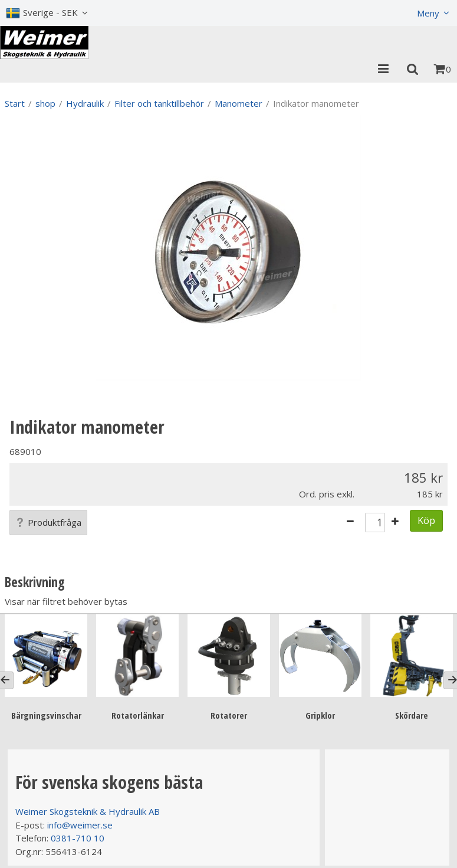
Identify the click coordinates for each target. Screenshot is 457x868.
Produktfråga (48, 522)
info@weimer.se (80, 825)
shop (45, 103)
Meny (428, 13)
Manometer (239, 103)
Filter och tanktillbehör (159, 103)
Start (15, 103)
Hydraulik (85, 103)
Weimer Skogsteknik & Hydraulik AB (88, 811)
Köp (426, 520)
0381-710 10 (78, 838)
